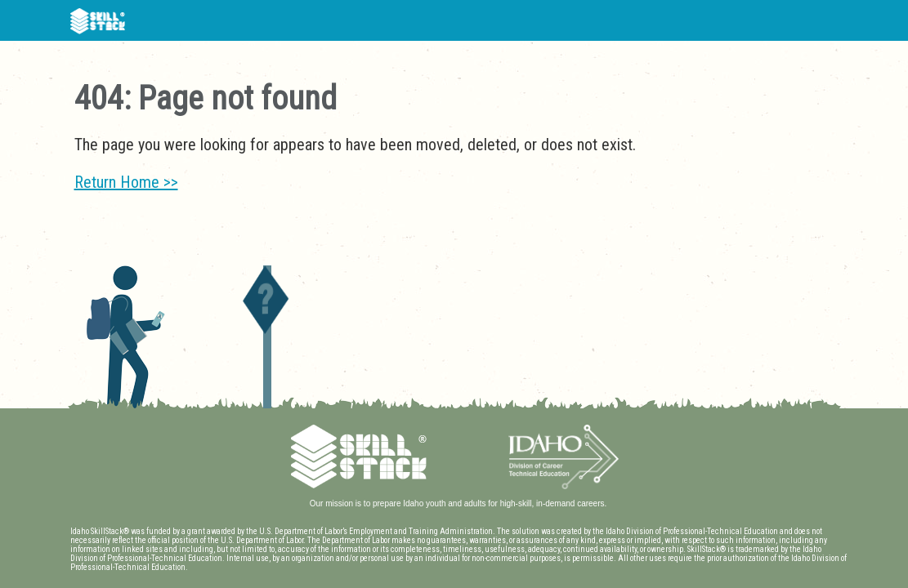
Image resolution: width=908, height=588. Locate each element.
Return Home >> (126, 182)
